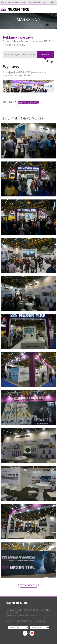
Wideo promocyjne (28, 54)
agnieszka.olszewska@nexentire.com (27, 615)
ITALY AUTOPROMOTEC (29, 103)
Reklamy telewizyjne (12, 54)
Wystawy (45, 54)
